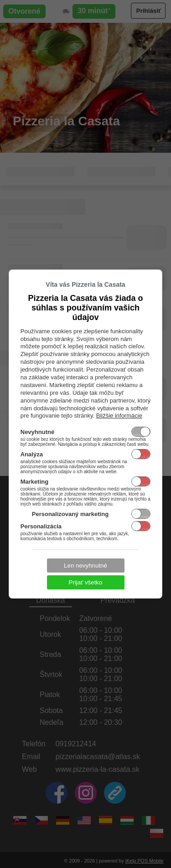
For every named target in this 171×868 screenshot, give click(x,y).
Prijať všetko (86, 582)
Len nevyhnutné (85, 566)
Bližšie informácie (119, 416)
